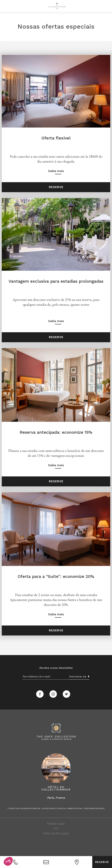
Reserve (102, 862)
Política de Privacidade (56, 833)
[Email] (46, 677)
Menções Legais (56, 824)
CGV (56, 829)
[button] (5, 6)
